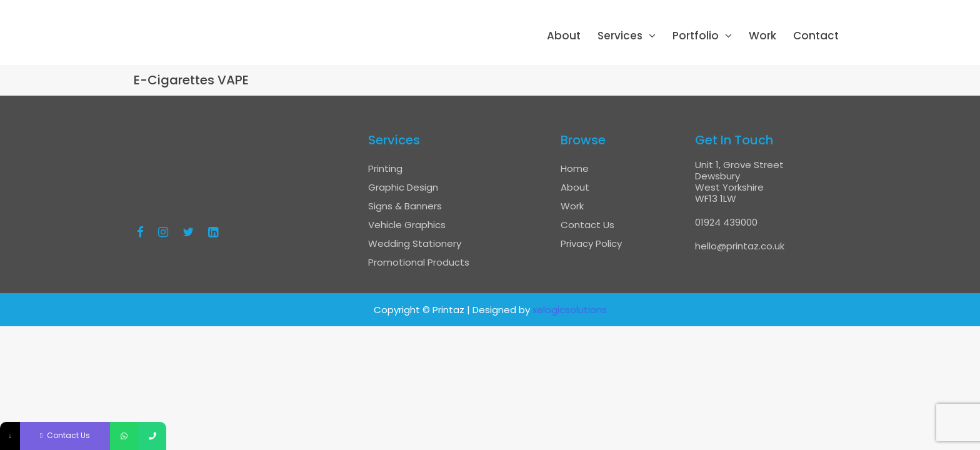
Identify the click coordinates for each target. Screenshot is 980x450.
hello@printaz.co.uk (740, 246)
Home (575, 168)
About (564, 36)
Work (762, 36)
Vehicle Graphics (407, 225)
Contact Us (587, 225)
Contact (816, 36)
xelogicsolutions (570, 310)
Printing (385, 168)
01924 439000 (726, 222)
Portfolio (696, 36)
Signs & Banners (405, 206)
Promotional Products (419, 262)
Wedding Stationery (415, 243)
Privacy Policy (591, 243)
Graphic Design (403, 187)
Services (620, 36)
